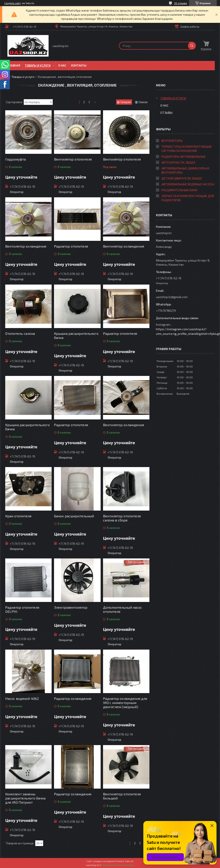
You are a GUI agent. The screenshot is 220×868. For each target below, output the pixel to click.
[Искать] (192, 46)
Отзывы (166, 113)
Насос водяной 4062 (22, 698)
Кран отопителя (18, 516)
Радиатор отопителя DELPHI (22, 609)
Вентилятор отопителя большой (122, 796)
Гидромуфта (15, 159)
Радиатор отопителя (71, 246)
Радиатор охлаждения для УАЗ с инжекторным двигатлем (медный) (125, 703)
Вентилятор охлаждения (26, 246)
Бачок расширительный (74, 516)
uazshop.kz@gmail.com (172, 297)
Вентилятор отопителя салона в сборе (122, 518)
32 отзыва (180, 3)
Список (143, 102)
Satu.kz (129, 861)
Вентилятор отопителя (73, 159)
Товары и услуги (38, 65)
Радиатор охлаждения (73, 698)
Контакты (79, 65)
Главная (14, 65)
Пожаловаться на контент (118, 865)
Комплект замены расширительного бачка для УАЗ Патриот (25, 798)
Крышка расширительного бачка (76, 335)
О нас (62, 65)
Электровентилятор (71, 607)
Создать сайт (13, 3)
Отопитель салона (20, 333)
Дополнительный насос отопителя (123, 609)
